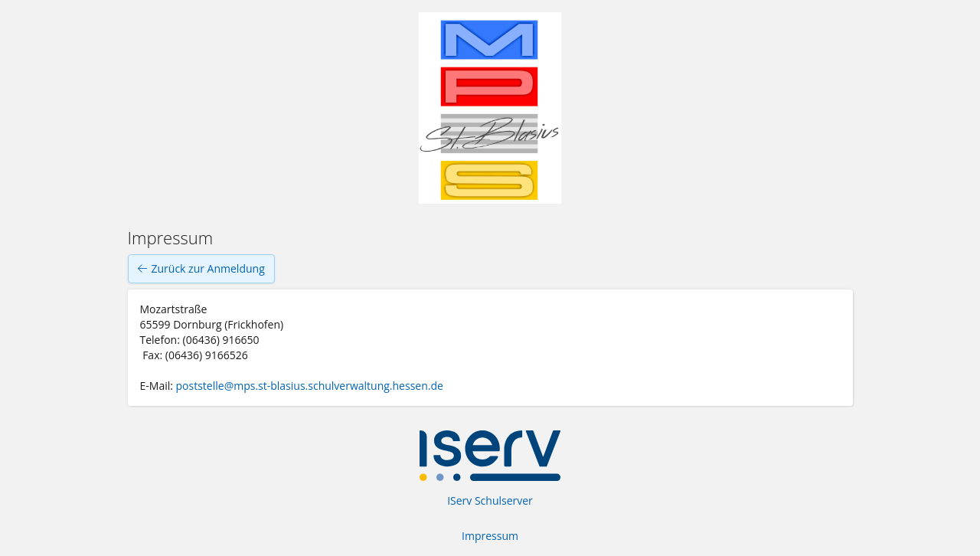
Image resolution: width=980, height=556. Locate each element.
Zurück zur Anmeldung (201, 269)
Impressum (490, 536)
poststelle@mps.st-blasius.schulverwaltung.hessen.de (311, 386)
